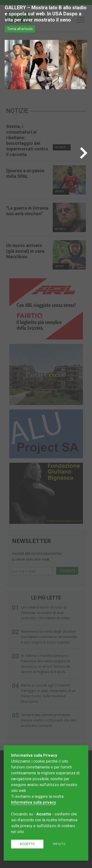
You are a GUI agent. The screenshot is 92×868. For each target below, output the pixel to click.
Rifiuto (59, 844)
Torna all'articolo (20, 29)
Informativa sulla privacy (33, 802)
